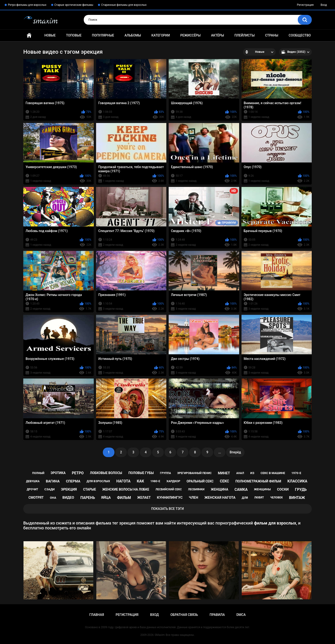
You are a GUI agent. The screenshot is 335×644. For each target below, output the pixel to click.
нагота (123, 481)
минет (224, 473)
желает (144, 498)
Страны (272, 35)
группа (166, 473)
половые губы (141, 473)
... (220, 452)
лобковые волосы (106, 473)
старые (89, 489)
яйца (106, 498)
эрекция (69, 489)
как (140, 481)
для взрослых (98, 481)
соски (283, 489)
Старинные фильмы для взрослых (124, 5)
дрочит (32, 489)
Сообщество (300, 35)
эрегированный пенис (194, 473)
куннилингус (170, 498)
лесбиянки (196, 489)
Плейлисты (245, 35)
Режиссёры (190, 35)
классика (297, 481)
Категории (161, 35)
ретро (78, 473)
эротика (58, 473)
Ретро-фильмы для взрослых (27, 5)
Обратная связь (184, 615)
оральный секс (200, 481)
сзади (50, 489)
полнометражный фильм (258, 481)
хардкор (173, 481)
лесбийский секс (169, 489)
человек (277, 498)
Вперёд (235, 452)
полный (38, 473)
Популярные (103, 35)
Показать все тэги (167, 509)
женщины (262, 489)
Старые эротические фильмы (74, 5)
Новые (50, 35)
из (252, 473)
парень (88, 498)
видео (68, 498)
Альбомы (133, 35)
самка (241, 490)
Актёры (218, 35)
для (245, 498)
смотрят (36, 498)
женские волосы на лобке (126, 489)
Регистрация (305, 5)
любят (259, 498)
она (53, 498)
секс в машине (273, 473)
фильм (124, 498)
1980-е (155, 481)
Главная (29, 35)
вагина (53, 481)
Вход (324, 5)
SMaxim (160, 635)
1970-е (296, 473)
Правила (217, 615)
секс (224, 481)
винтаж (297, 498)
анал (240, 473)
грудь (301, 490)
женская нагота (220, 498)
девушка (33, 481)
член (194, 498)
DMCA (241, 615)
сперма (73, 481)
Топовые (74, 35)
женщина (219, 489)
